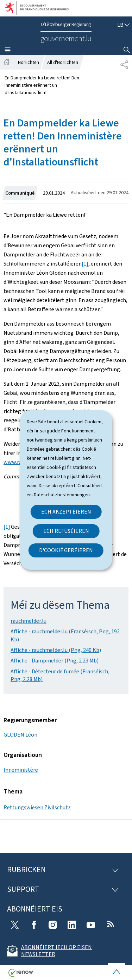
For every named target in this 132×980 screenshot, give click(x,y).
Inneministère (21, 770)
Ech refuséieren (66, 531)
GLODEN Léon (20, 735)
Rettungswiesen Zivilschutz (37, 807)
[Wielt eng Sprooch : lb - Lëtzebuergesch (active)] (123, 25)
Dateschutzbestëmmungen (62, 495)
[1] (85, 264)
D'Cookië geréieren (66, 550)
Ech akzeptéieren (66, 512)
